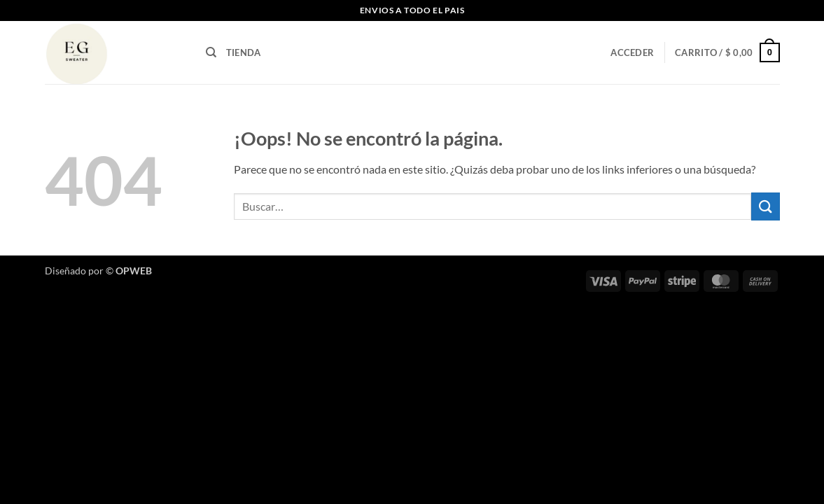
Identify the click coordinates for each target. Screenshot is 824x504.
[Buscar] (211, 52)
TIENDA (244, 52)
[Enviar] (765, 206)
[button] (632, 52)
